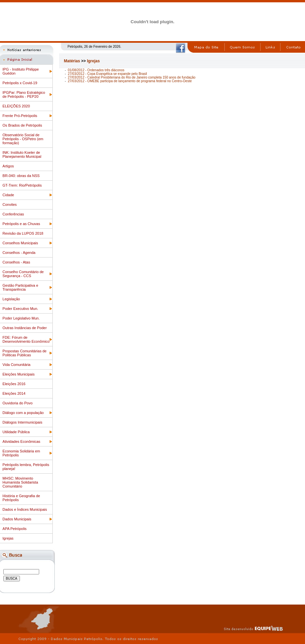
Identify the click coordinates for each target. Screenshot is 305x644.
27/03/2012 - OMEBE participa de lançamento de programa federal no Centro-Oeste (130, 81)
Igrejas (93, 61)
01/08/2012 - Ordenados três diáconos (96, 70)
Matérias (72, 61)
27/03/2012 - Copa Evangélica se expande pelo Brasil (107, 74)
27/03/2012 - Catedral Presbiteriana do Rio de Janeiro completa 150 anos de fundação (132, 77)
